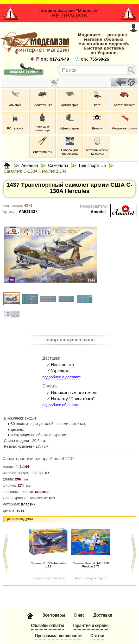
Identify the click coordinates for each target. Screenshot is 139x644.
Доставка (103, 615)
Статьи (97, 636)
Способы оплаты (47, 626)
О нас (79, 615)
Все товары (54, 615)
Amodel (98, 212)
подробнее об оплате (61, 405)
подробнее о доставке (62, 377)
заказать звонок (24, 71)
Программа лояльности (58, 636)
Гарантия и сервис (90, 626)
